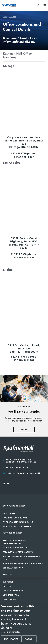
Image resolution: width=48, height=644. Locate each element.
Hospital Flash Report (15, 518)
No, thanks (11, 639)
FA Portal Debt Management (18, 522)
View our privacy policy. (11, 632)
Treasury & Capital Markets (18, 552)
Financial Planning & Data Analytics (23, 563)
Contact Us (24, 430)
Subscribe (8, 582)
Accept (29, 639)
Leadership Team (12, 595)
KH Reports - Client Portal (17, 526)
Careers (7, 586)
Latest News (9, 599)
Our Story (12, 17)
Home (5, 17)
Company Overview (13, 591)
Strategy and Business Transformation (15, 542)
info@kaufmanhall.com (27, 473)
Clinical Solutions (13, 568)
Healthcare (9, 513)
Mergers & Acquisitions (16, 548)
